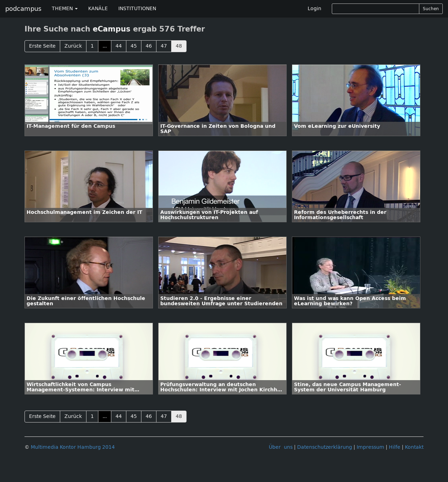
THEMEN (65, 9)
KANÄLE (98, 9)
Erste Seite (42, 46)
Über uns (281, 447)
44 (119, 46)
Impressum (370, 447)
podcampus (23, 9)
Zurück (73, 46)
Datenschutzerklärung (325, 447)
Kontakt (414, 447)
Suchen (431, 9)
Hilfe (395, 447)
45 (134, 46)
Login (314, 9)
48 (179, 46)
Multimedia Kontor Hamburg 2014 (73, 447)
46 (149, 46)
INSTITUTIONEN (137, 9)
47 (164, 46)
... (105, 46)
